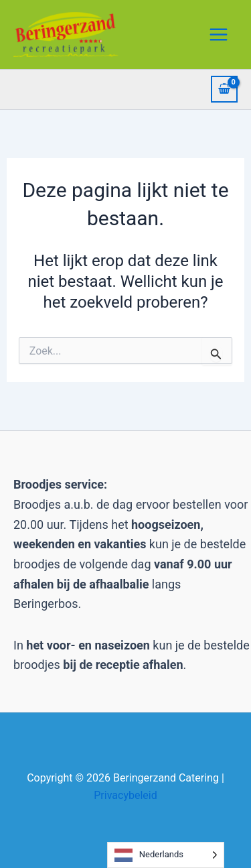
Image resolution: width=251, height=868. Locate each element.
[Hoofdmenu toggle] (219, 34)
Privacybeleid (125, 795)
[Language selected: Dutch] (166, 855)
